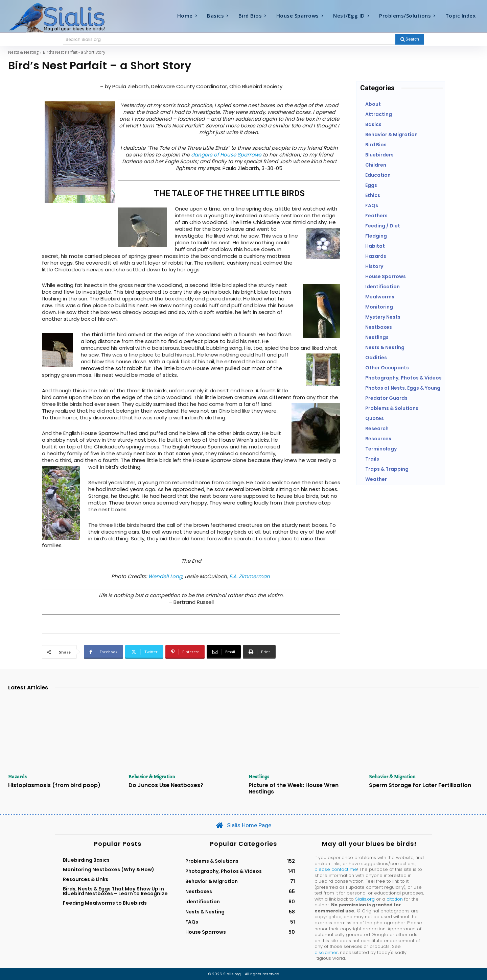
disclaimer (326, 952)
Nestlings (259, 777)
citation (395, 899)
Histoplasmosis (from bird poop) (54, 785)
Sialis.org (365, 899)
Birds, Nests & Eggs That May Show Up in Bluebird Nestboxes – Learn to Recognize (115, 891)
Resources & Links (86, 879)
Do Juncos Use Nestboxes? (166, 785)
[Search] (410, 39)
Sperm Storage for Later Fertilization (420, 785)
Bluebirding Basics (86, 860)
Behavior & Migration (152, 777)
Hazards (17, 777)
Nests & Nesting (23, 52)
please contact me (336, 869)
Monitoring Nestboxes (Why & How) (109, 869)
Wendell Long (165, 576)
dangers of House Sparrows (226, 155)
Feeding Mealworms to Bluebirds (105, 903)
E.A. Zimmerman (250, 576)
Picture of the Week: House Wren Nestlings (294, 788)
